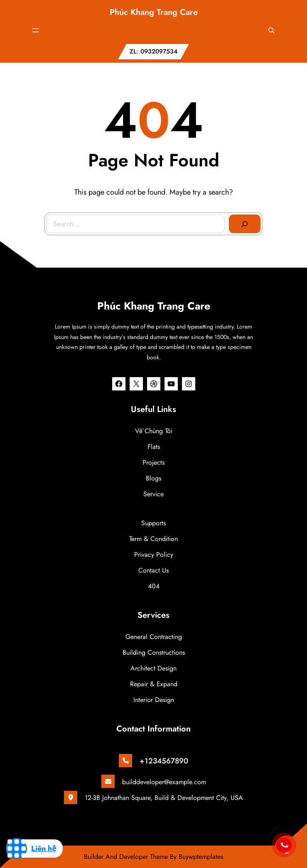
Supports (153, 523)
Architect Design (153, 668)
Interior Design (154, 700)
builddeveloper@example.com (164, 782)
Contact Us (153, 570)
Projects (153, 462)
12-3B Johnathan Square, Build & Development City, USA (164, 798)
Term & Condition (153, 539)
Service (153, 494)
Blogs (153, 478)
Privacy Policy (154, 555)
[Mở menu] (36, 30)
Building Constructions (154, 652)
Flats (154, 447)
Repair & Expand (154, 684)
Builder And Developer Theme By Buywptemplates (153, 857)
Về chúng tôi (154, 431)
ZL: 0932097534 (153, 51)
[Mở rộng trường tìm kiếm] (271, 30)
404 (154, 586)
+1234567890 (164, 761)
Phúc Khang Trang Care (154, 12)
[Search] (244, 223)
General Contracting (154, 637)
